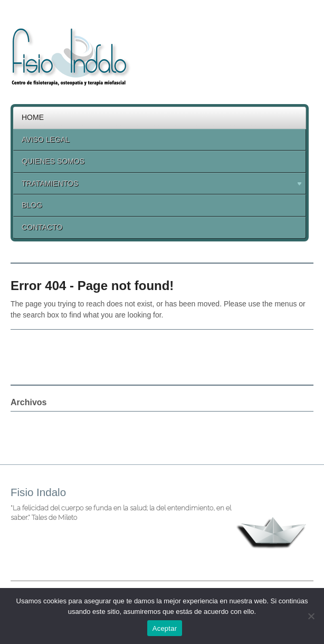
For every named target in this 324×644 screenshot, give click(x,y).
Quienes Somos (53, 161)
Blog (32, 205)
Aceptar (165, 628)
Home (33, 117)
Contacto (42, 227)
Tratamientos (158, 185)
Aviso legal (46, 139)
